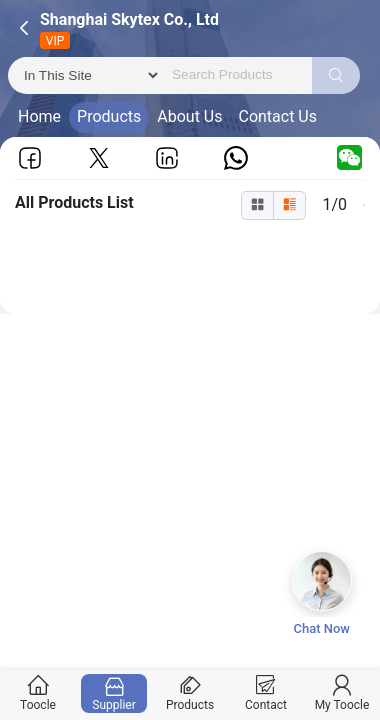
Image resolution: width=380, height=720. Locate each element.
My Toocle (342, 693)
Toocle (38, 693)
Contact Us (277, 116)
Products (109, 116)
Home (39, 116)
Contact (266, 693)
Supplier (114, 693)
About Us (189, 116)
